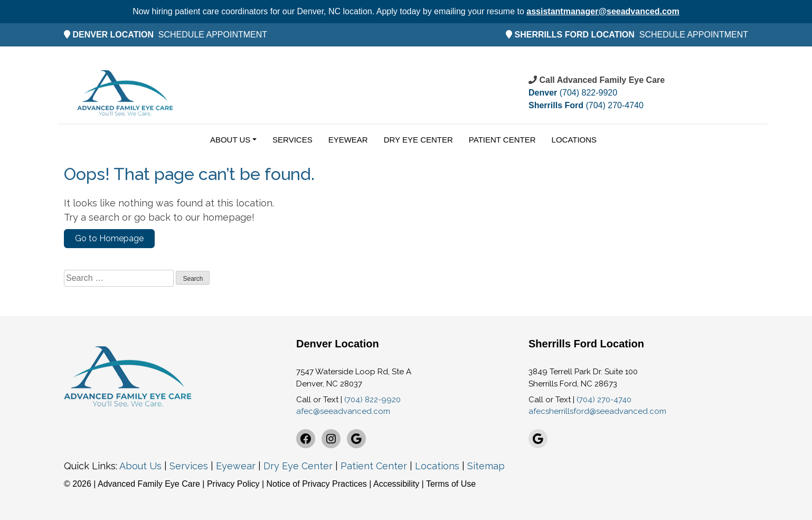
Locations (574, 140)
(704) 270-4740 (586, 105)
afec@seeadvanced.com (343, 411)
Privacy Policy (234, 484)
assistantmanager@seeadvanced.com (603, 11)
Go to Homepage (109, 238)
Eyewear (348, 140)
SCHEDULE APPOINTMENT (213, 35)
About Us (230, 140)
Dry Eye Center (418, 140)
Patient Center (502, 140)
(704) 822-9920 (573, 93)
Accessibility (396, 484)
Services (292, 140)
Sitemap (486, 466)
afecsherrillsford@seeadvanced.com (597, 411)
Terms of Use (451, 484)
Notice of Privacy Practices (317, 484)
